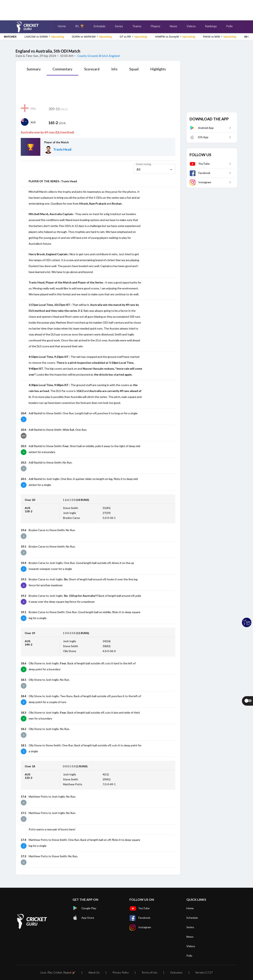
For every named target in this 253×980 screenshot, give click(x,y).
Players (156, 26)
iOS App (199, 137)
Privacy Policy (121, 972)
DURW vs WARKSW (92, 37)
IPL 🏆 (80, 26)
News (173, 26)
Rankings (211, 26)
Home (62, 26)
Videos (191, 26)
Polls (229, 26)
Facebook (200, 173)
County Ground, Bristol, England (98, 56)
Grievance (176, 972)
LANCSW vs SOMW (44, 37)
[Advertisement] (126, 9)
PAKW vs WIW (219, 37)
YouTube (200, 164)
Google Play (84, 908)
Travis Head (62, 149)
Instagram (200, 182)
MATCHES (10, 37)
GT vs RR (133, 37)
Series (119, 26)
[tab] (34, 71)
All (247, 37)
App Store (83, 918)
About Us (94, 972)
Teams (137, 26)
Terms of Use (149, 972)
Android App (202, 128)
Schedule (99, 26)
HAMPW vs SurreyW (175, 37)
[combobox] (154, 170)
